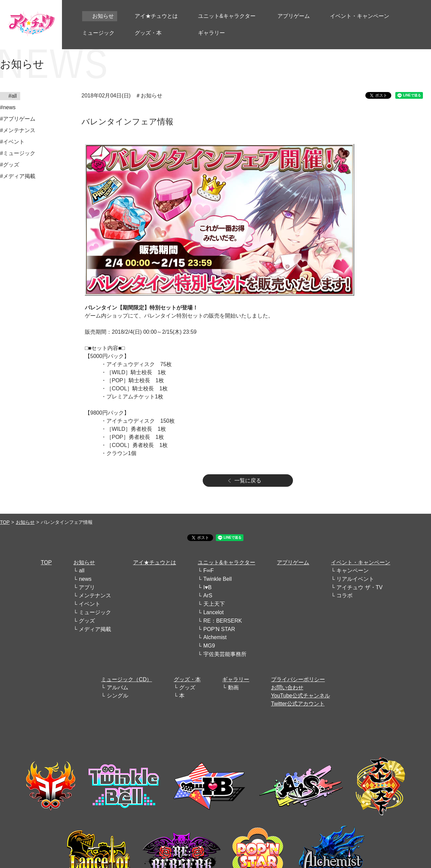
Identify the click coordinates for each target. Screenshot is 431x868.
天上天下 (214, 604)
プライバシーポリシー (298, 679)
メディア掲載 (95, 629)
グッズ (87, 621)
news (85, 579)
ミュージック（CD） (126, 679)
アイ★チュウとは (155, 562)
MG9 (209, 646)
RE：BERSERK (223, 621)
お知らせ (25, 522)
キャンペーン (353, 571)
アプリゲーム (293, 562)
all (81, 571)
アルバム (118, 687)
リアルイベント (355, 579)
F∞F (209, 571)
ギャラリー (236, 679)
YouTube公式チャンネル (301, 696)
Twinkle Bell (218, 579)
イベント (90, 604)
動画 (233, 687)
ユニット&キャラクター (226, 562)
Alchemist (215, 637)
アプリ (87, 587)
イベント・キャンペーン (361, 562)
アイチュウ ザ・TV (359, 587)
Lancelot (214, 612)
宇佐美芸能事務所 (225, 654)
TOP (5, 522)
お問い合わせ (287, 687)
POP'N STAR (219, 629)
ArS (208, 595)
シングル (118, 696)
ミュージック (95, 612)
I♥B (208, 587)
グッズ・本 (187, 679)
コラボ (344, 595)
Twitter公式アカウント (298, 704)
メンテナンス (95, 595)
